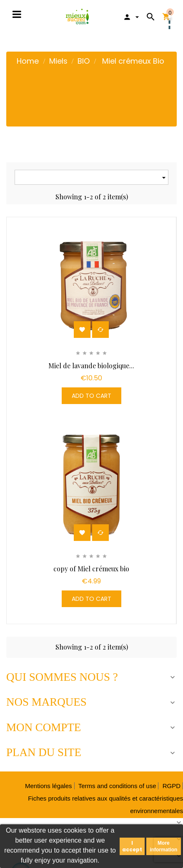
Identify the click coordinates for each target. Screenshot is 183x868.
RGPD (172, 786)
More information (163, 846)
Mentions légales (49, 786)
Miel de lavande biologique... (91, 366)
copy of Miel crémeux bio (91, 569)
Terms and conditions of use (117, 786)
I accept (132, 846)
